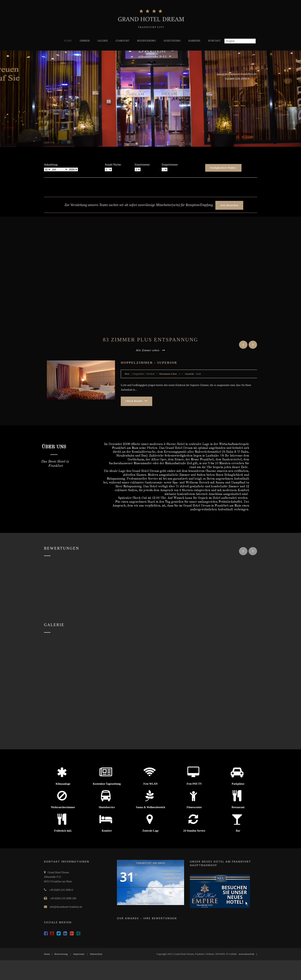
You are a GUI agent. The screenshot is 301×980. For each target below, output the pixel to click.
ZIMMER (85, 41)
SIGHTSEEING (172, 41)
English (230, 41)
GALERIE (103, 41)
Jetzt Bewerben (229, 205)
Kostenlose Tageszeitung (107, 784)
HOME (68, 41)
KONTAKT (214, 41)
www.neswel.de (246, 954)
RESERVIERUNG (146, 41)
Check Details (136, 401)
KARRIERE (194, 41)
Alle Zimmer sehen (150, 350)
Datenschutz (96, 954)
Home (47, 954)
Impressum (79, 954)
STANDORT (122, 41)
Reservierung (61, 954)
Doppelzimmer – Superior (149, 363)
